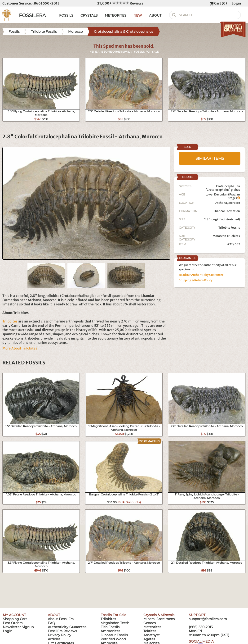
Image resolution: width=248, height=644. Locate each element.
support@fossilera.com (208, 619)
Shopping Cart (15, 619)
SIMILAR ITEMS (210, 158)
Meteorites (152, 627)
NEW (138, 15)
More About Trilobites (20, 348)
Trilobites (10, 321)
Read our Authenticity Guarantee (201, 275)
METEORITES (116, 15)
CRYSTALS (89, 15)
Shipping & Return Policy (196, 280)
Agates (149, 639)
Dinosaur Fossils (114, 635)
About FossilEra (61, 619)
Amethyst (152, 635)
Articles (54, 639)
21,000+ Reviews (120, 3)
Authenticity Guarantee (67, 627)
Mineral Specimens (159, 619)
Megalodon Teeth (115, 623)
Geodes (150, 623)
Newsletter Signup (18, 627)
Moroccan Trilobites (226, 236)
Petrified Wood (113, 639)
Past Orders (13, 623)
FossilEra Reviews (62, 631)
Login (236, 3)
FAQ (51, 623)
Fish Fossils (110, 627)
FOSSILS (66, 15)
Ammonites (110, 631)
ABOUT (155, 15)
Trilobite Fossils (229, 228)
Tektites (150, 631)
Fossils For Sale (113, 615)
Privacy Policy (60, 635)
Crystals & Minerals (159, 615)
